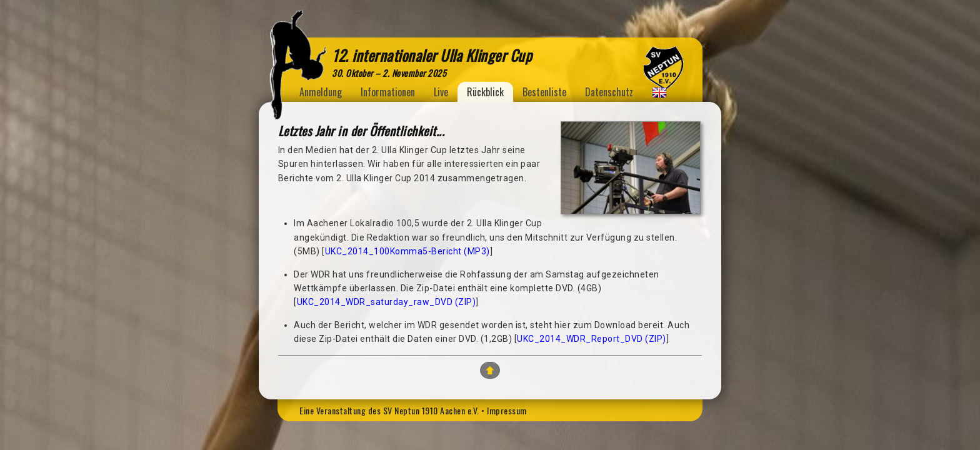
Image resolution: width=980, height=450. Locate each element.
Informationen (388, 92)
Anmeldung (321, 92)
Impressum (507, 410)
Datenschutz (609, 92)
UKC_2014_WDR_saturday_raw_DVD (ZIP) (387, 302)
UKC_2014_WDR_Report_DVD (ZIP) (592, 339)
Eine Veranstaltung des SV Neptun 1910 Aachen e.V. (389, 410)
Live (441, 92)
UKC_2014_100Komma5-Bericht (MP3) (407, 251)
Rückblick (485, 92)
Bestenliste (544, 92)
